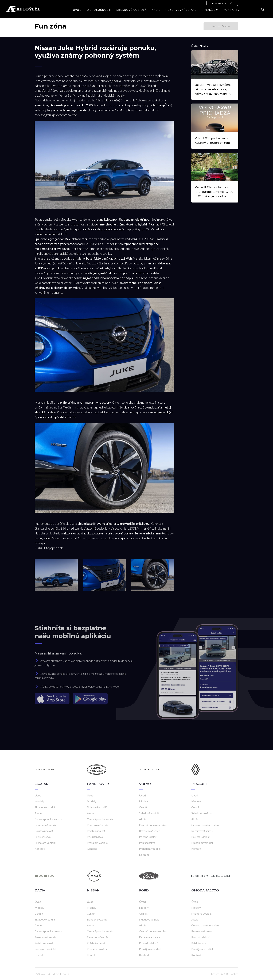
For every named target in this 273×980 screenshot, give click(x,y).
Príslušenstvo (43, 837)
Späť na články (221, 26)
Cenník (143, 807)
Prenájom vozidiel (45, 843)
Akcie (156, 10)
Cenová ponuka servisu (48, 819)
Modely (39, 801)
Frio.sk (65, 974)
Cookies (234, 974)
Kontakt (40, 849)
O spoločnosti (99, 10)
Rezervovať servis (181, 10)
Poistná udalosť (222, 3)
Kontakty (232, 10)
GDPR (224, 974)
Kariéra (215, 974)
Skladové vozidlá (132, 10)
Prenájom (210, 10)
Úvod (77, 10)
